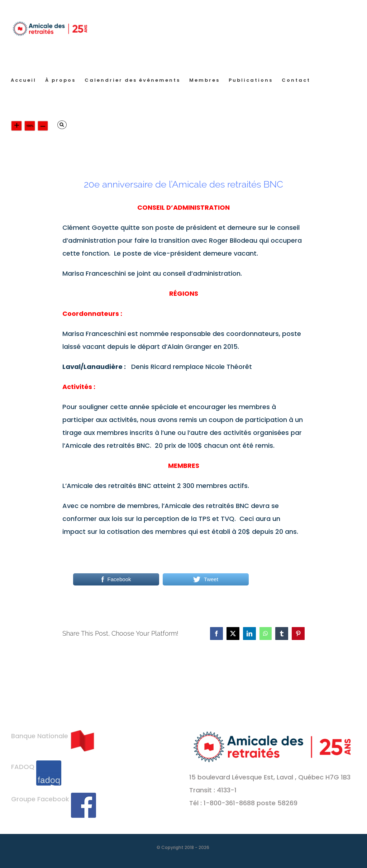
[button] (62, 125)
